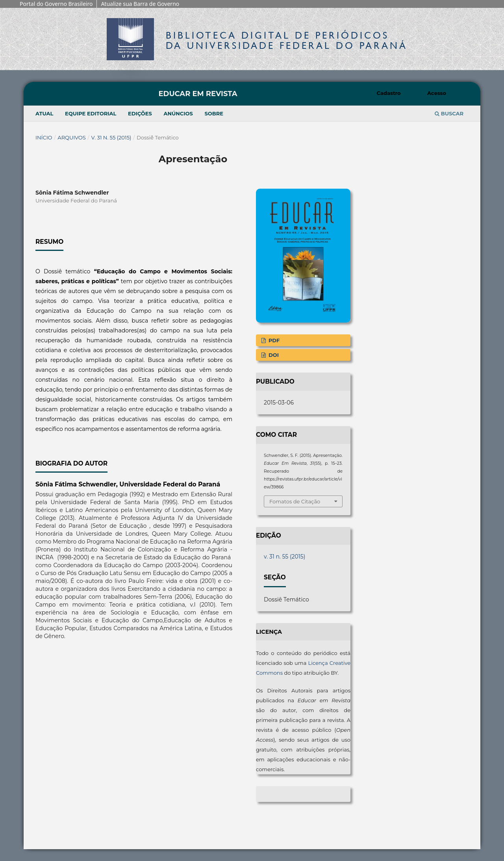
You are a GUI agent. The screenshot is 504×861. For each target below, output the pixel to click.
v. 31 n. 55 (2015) (111, 137)
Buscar (449, 113)
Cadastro (389, 93)
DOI (273, 355)
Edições (140, 113)
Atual (44, 113)
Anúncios (178, 113)
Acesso (437, 93)
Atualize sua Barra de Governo (140, 4)
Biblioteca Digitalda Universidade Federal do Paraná (287, 40)
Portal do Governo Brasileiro (56, 4)
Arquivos (71, 137)
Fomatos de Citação (295, 501)
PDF (273, 340)
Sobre (214, 113)
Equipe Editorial (91, 113)
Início (44, 137)
